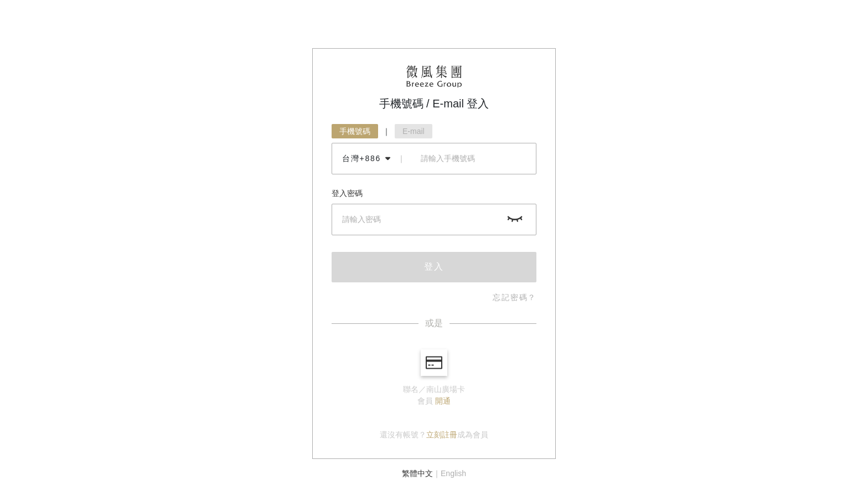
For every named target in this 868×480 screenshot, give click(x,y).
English (453, 473)
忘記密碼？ (515, 297)
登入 (434, 267)
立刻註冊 (442, 435)
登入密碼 (347, 193)
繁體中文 (417, 473)
